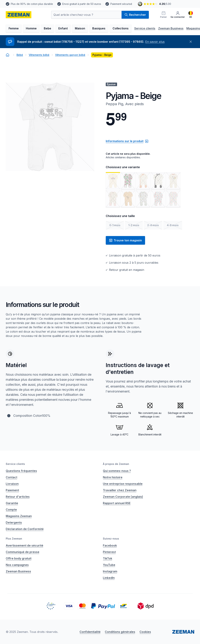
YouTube (109, 565)
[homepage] (19, 15)
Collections (121, 28)
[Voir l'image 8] (143, 199)
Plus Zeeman (14, 539)
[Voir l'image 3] (143, 181)
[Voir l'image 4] (158, 181)
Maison (80, 28)
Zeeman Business (171, 28)
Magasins (193, 28)
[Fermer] (191, 42)
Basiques (99, 28)
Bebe (47, 28)
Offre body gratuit (19, 558)
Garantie (12, 503)
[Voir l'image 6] (113, 199)
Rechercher (135, 15)
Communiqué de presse (23, 552)
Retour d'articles (18, 497)
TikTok (108, 558)
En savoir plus (155, 42)
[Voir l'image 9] (158, 199)
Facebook (110, 545)
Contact (11, 477)
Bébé (20, 55)
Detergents (14, 522)
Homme (31, 28)
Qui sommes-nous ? (117, 471)
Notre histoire (113, 477)
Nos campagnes (17, 565)
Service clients (145, 28)
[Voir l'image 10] (173, 199)
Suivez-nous (111, 539)
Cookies (145, 632)
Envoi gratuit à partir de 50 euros (82, 4)
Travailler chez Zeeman (120, 490)
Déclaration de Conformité (25, 529)
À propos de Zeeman (116, 464)
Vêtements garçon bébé (70, 55)
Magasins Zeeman (19, 516)
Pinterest (109, 552)
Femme (14, 28)
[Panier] (164, 15)
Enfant (63, 28)
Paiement (12, 490)
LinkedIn (109, 578)
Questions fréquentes (21, 471)
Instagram (110, 571)
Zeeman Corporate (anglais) (123, 497)
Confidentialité (90, 632)
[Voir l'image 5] (173, 181)
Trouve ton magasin (125, 240)
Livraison (12, 484)
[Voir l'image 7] (128, 199)
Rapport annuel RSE (117, 503)
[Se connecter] (178, 15)
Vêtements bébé (39, 55)
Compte (11, 510)
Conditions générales (120, 632)
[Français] (191, 15)
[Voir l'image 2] (128, 181)
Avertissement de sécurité (25, 545)
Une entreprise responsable (123, 484)
